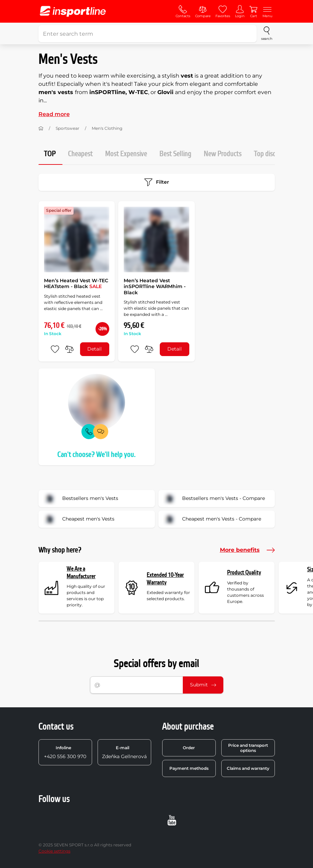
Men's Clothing (107, 128)
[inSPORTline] (73, 11)
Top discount (271, 154)
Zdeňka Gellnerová (124, 752)
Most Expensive (126, 154)
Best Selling (175, 154)
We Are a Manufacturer (81, 573)
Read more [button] (54, 114)
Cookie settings (54, 851)
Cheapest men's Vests (79, 519)
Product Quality (244, 573)
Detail (94, 349)
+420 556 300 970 (65, 752)
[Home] (41, 128)
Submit (203, 685)
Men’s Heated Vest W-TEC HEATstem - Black (76, 284)
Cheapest (80, 154)
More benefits (247, 550)
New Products (223, 154)
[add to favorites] (55, 349)
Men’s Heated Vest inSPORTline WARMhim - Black (155, 287)
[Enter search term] (148, 34)
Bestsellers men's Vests (81, 499)
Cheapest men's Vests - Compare (212, 519)
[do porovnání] (69, 349)
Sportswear (68, 128)
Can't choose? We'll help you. (97, 455)
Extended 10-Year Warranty (165, 579)
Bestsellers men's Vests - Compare (214, 499)
